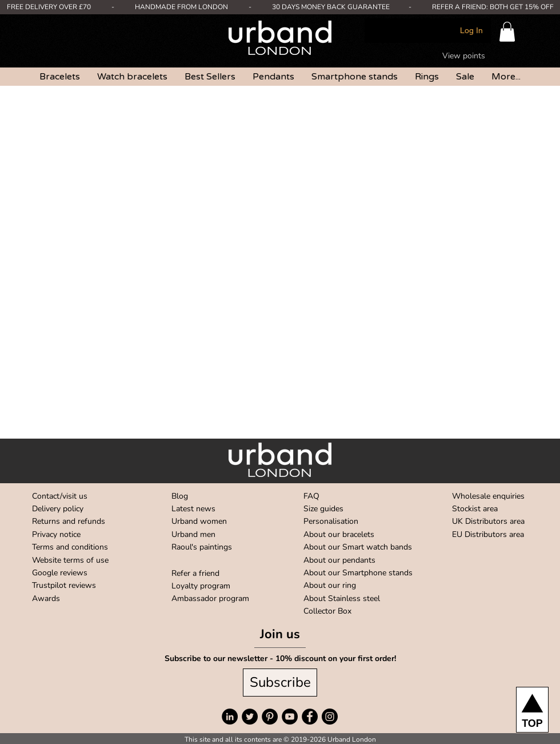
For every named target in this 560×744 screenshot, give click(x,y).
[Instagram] (330, 717)
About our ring (330, 585)
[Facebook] (310, 717)
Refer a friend (195, 573)
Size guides (323, 509)
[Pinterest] (270, 717)
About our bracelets (339, 534)
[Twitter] (250, 717)
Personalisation (331, 521)
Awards (46, 598)
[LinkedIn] (230, 717)
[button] (507, 32)
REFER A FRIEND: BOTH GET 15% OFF (493, 7)
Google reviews (60, 573)
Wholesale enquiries (488, 496)
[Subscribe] (280, 683)
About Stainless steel (342, 598)
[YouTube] (290, 717)
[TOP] (532, 710)
